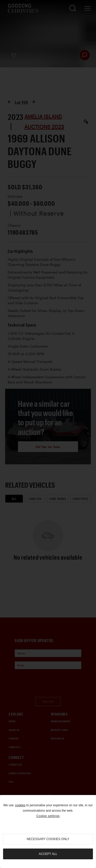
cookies (20, 805)
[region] (48, 832)
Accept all (48, 854)
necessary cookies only (48, 839)
